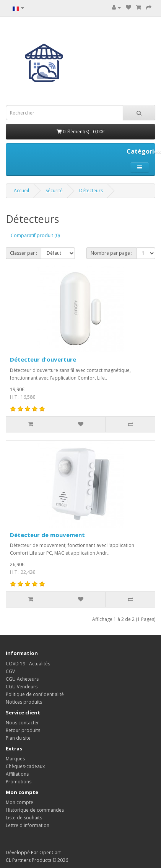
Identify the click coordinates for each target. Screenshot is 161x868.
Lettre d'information (28, 825)
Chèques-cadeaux (25, 766)
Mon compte (20, 802)
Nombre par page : (111, 253)
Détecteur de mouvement (47, 535)
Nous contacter (22, 723)
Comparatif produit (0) (35, 235)
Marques (15, 759)
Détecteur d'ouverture (43, 359)
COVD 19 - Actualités (28, 664)
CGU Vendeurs (22, 687)
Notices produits (24, 702)
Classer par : (24, 253)
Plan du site (18, 738)
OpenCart (50, 852)
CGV (10, 671)
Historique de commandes (35, 810)
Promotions (19, 782)
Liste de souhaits (24, 818)
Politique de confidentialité (35, 694)
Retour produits (23, 730)
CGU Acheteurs (22, 679)
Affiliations (17, 774)
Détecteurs (91, 191)
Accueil (21, 191)
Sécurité (54, 191)
